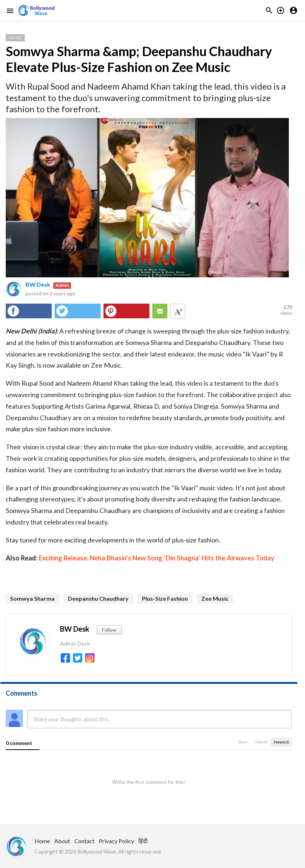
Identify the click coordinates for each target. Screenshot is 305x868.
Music (15, 38)
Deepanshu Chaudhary (98, 598)
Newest (281, 742)
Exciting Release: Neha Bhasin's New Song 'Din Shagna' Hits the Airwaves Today (157, 558)
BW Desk (38, 284)
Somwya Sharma (32, 598)
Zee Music (215, 598)
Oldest (261, 742)
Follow (109, 630)
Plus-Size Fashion (165, 598)
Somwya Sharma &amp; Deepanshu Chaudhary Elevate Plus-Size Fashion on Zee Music (139, 59)
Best (243, 742)
